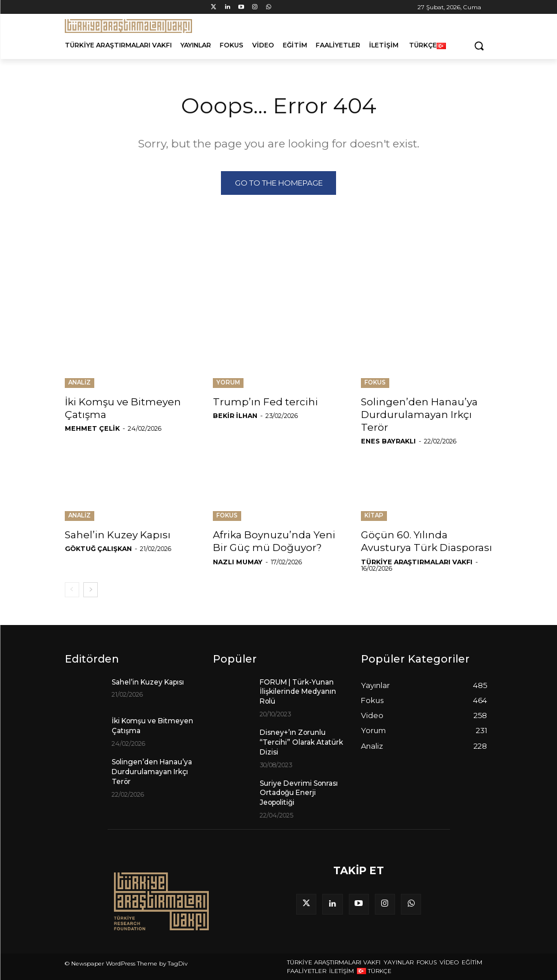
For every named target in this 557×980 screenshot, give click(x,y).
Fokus (375, 383)
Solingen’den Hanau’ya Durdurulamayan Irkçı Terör (419, 415)
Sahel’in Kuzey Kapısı (118, 535)
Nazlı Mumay (238, 562)
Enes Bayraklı (388, 442)
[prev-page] (72, 590)
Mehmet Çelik (92, 429)
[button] (479, 45)
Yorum (228, 383)
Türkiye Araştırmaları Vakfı (417, 562)
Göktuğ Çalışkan (98, 549)
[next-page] (91, 590)
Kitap (374, 516)
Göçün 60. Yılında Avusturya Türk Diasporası (427, 542)
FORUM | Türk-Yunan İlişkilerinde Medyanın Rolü (298, 692)
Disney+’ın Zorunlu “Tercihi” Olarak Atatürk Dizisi (301, 742)
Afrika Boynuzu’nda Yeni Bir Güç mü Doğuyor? (274, 542)
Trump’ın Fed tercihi (265, 402)
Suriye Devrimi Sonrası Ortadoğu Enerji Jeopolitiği (299, 793)
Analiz (80, 383)
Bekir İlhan (235, 416)
